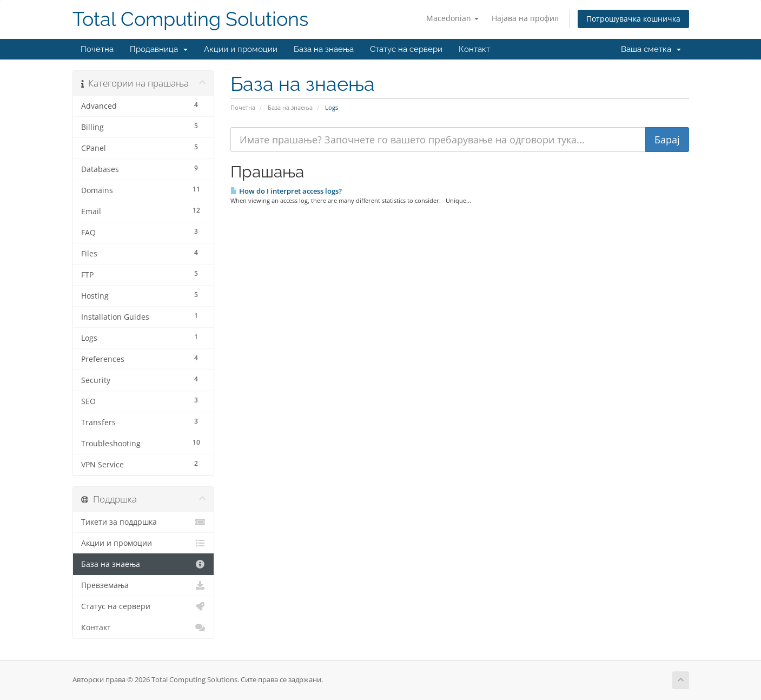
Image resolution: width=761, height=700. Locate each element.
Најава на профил (525, 18)
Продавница (159, 49)
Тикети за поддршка (144, 522)
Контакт (474, 49)
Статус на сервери (406, 49)
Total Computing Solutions (190, 19)
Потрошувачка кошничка (633, 19)
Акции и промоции (241, 49)
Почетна (97, 49)
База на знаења (324, 49)
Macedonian (452, 18)
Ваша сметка (651, 49)
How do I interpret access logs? (286, 191)
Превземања (144, 585)
